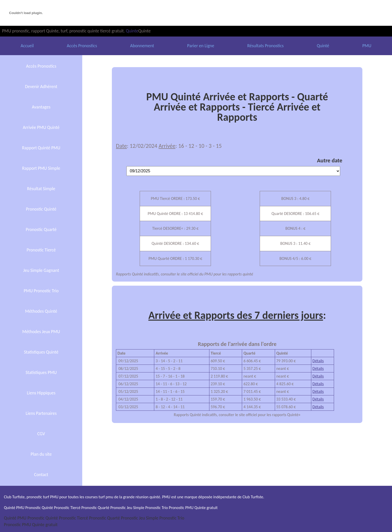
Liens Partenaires (41, 413)
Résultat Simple (41, 189)
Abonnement (142, 46)
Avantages (41, 107)
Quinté (323, 46)
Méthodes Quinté (41, 311)
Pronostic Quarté (41, 229)
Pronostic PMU (17, 525)
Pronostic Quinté (41, 209)
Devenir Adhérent (41, 87)
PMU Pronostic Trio (41, 291)
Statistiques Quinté (41, 352)
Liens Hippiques (41, 393)
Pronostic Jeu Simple (139, 518)
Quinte (132, 31)
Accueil (27, 46)
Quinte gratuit (45, 525)
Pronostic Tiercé (41, 250)
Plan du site (41, 454)
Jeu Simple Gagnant (41, 270)
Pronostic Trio (172, 518)
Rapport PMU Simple (41, 168)
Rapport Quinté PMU (41, 148)
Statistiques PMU (41, 372)
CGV (41, 434)
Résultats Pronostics (265, 46)
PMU (367, 46)
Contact (41, 475)
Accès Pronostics (82, 46)
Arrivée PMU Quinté (41, 127)
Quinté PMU (15, 518)
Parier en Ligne (201, 46)
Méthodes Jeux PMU (41, 332)
